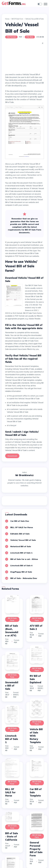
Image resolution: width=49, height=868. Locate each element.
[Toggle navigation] (46, 4)
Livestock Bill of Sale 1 (21, 553)
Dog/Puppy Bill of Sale (21, 572)
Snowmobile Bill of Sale (12, 686)
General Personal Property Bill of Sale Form (36, 849)
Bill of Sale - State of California (12, 837)
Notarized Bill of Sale (21, 546)
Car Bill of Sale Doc (20, 521)
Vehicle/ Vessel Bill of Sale (23, 540)
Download (12, 456)
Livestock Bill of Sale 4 (21, 565)
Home (7, 19)
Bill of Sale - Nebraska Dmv (24, 578)
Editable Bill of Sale (20, 534)
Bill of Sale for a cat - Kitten (24, 559)
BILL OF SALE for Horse (22, 527)
